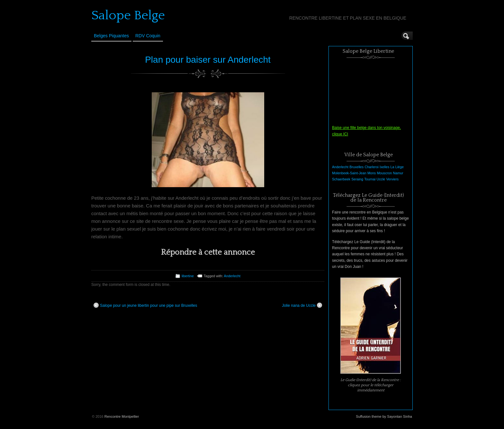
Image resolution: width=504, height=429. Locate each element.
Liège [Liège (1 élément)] (400, 167)
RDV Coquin (148, 36)
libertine (188, 276)
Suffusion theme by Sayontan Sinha (384, 416)
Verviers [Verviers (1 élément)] (393, 179)
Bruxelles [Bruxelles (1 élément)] (356, 167)
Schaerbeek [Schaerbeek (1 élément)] (341, 179)
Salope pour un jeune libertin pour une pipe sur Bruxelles (145, 305)
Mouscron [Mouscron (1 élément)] (384, 173)
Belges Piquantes (111, 36)
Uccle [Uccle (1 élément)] (381, 179)
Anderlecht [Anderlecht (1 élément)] (340, 167)
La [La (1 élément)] (392, 167)
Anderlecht (232, 276)
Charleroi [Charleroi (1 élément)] (371, 167)
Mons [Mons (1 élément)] (372, 173)
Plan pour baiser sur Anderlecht (208, 60)
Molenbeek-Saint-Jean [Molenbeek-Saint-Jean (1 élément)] (349, 173)
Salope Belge (128, 15)
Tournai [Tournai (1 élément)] (370, 179)
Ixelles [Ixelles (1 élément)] (384, 167)
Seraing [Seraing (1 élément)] (357, 179)
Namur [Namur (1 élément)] (398, 173)
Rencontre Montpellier (122, 416)
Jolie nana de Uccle (302, 305)
